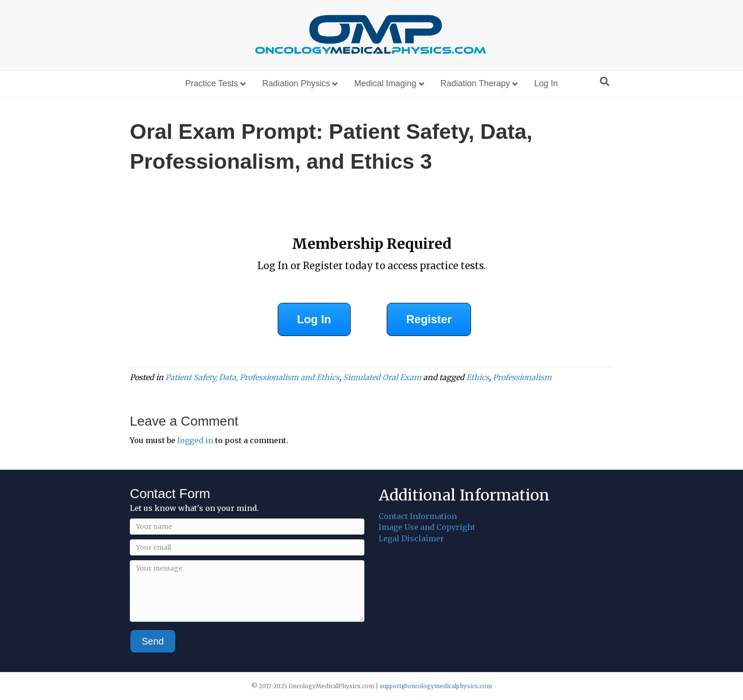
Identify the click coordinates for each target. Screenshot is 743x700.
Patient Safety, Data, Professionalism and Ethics (252, 377)
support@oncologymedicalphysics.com (436, 686)
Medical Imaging (385, 83)
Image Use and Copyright (427, 527)
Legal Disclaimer (411, 538)
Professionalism (522, 377)
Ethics (478, 377)
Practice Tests (212, 83)
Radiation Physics (296, 83)
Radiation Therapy (476, 83)
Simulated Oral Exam (382, 377)
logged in (195, 440)
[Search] (605, 82)
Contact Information (418, 516)
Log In (546, 83)
